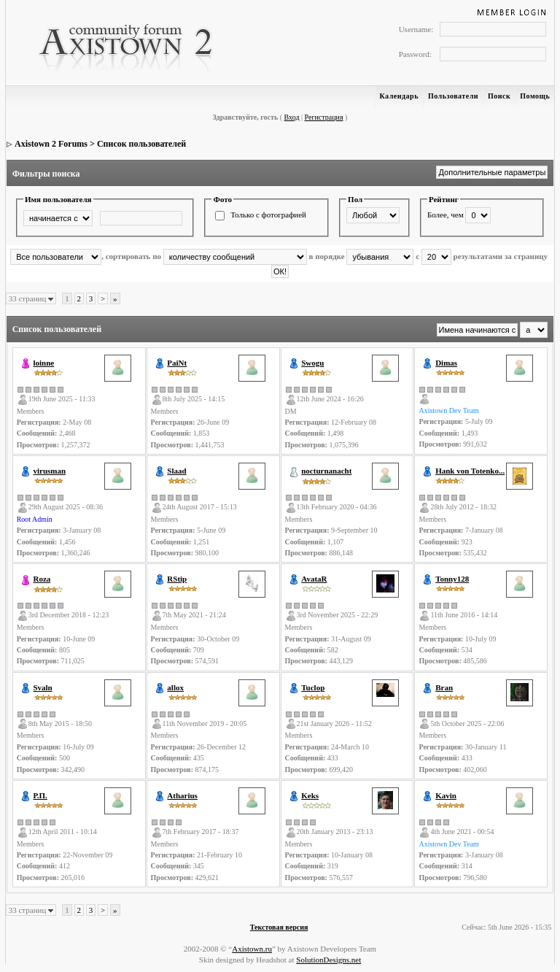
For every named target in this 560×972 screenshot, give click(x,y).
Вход (292, 117)
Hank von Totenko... (470, 471)
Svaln (42, 687)
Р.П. (40, 795)
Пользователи (453, 96)
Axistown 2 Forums (51, 144)
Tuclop (313, 687)
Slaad (176, 471)
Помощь (535, 96)
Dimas (446, 363)
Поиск (499, 96)
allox (175, 687)
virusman (49, 471)
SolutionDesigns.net (328, 960)
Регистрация (324, 117)
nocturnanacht (326, 471)
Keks (310, 795)
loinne (43, 363)
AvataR (314, 579)
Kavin (446, 795)
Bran (444, 687)
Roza (42, 579)
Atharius (182, 795)
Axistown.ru (252, 949)
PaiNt (177, 363)
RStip (177, 579)
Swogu (312, 363)
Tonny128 (452, 579)
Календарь (399, 96)
